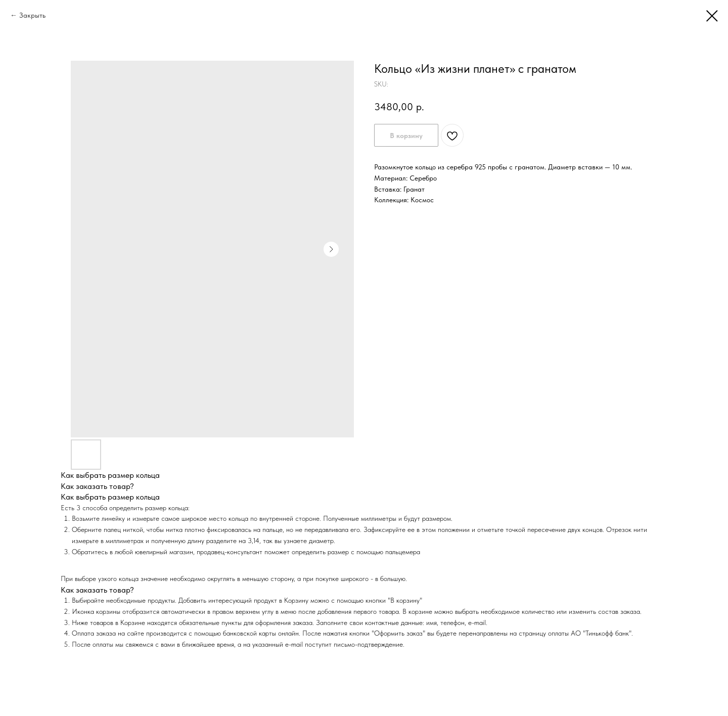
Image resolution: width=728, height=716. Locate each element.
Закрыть (32, 15)
